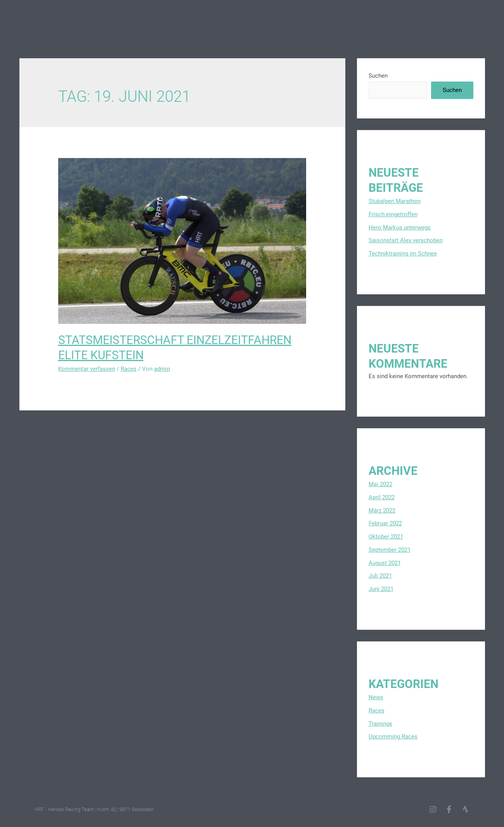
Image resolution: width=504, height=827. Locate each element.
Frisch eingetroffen (393, 214)
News (376, 697)
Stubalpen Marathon (395, 201)
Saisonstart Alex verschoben (406, 240)
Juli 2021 (380, 576)
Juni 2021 (381, 589)
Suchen (378, 76)
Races (129, 369)
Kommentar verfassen (87, 369)
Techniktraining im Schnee (403, 254)
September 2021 (390, 550)
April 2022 (382, 497)
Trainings (380, 724)
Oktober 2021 (386, 537)
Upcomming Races (393, 737)
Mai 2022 (380, 484)
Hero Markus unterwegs (400, 228)
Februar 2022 (385, 523)
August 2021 (385, 563)
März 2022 (382, 511)
